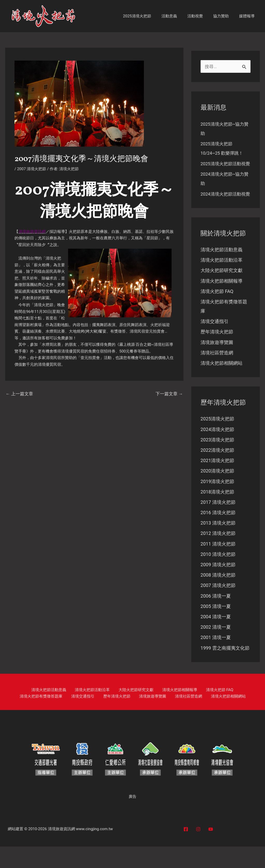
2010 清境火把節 (218, 575)
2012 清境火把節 (218, 554)
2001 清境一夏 (216, 659)
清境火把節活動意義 (222, 268)
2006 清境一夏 (216, 617)
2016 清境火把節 (218, 533)
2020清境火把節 (217, 491)
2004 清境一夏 (216, 638)
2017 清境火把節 (218, 523)
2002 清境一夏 (216, 648)
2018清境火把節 (217, 512)
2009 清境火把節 (218, 586)
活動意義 (178, 16)
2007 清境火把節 (32, 169)
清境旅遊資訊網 (61, 850)
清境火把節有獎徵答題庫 (225, 711)
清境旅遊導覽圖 (217, 362)
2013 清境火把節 (218, 544)
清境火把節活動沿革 (222, 279)
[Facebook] (186, 851)
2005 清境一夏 (216, 627)
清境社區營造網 (217, 372)
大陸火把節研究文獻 (222, 289)
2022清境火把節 (217, 470)
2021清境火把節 (217, 481)
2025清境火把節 (149, 16)
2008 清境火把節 (218, 596)
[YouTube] (211, 851)
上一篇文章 (20, 394)
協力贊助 (225, 16)
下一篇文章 (168, 394)
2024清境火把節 (217, 449)
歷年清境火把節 (217, 351)
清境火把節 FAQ (217, 310)
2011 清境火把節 (218, 565)
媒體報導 (248, 16)
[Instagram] (198, 851)
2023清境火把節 (217, 460)
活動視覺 (202, 16)
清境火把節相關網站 (222, 383)
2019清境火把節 (217, 502)
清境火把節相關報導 (222, 300)
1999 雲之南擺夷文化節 (225, 669)
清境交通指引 (215, 341)
